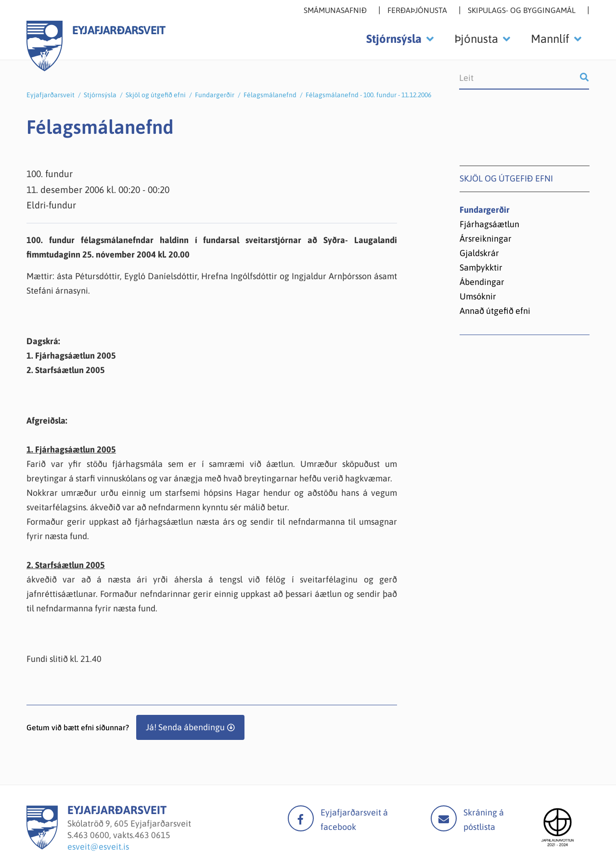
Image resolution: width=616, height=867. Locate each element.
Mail (444, 818)
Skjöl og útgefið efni (156, 95)
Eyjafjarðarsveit (51, 95)
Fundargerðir (215, 95)
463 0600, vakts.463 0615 (122, 835)
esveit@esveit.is (98, 847)
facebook (301, 818)
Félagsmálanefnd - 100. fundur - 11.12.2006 (368, 95)
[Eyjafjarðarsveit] (42, 847)
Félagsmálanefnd (270, 95)
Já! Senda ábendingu (185, 727)
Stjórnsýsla (100, 95)
